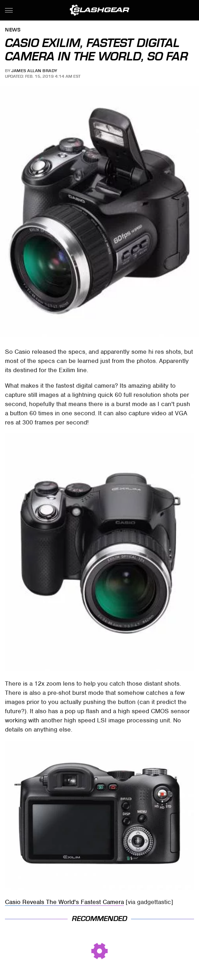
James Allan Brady (34, 71)
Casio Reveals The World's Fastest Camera (64, 902)
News (13, 30)
